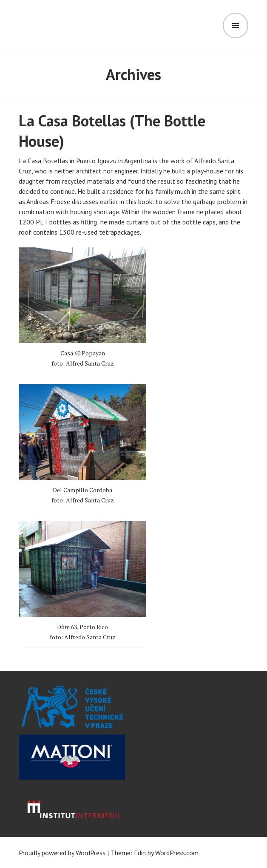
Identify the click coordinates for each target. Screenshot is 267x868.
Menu (236, 26)
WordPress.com (177, 853)
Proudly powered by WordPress (62, 853)
